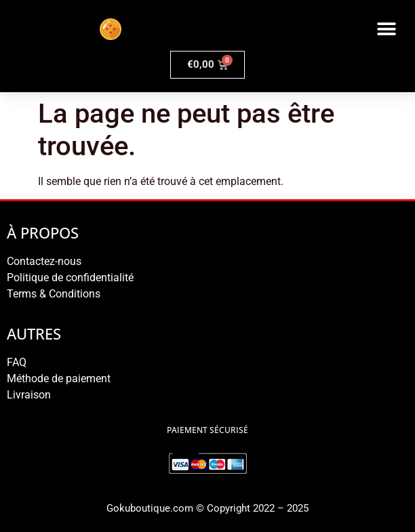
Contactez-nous (44, 261)
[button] (386, 29)
